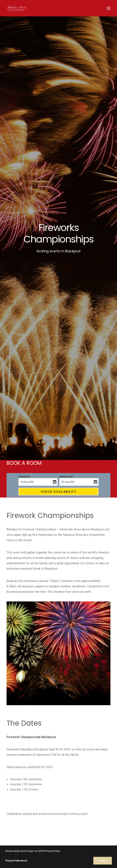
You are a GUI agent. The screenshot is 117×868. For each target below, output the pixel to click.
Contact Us (78, 633)
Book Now (38, 633)
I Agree (103, 861)
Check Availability (58, 105)
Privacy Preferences (16, 861)
